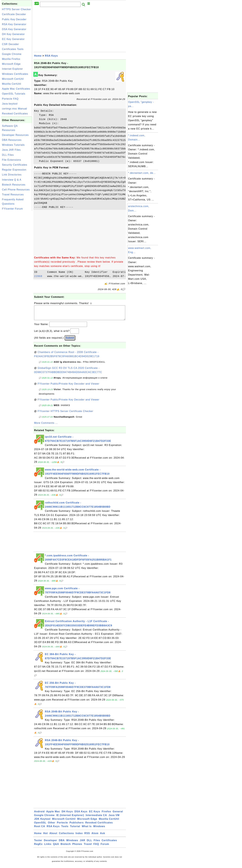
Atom (95, 836)
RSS (87, 836)
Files (97, 843)
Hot (46, 836)
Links (48, 847)
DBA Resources (12, 140)
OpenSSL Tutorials (14, 94)
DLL (89, 843)
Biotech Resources (14, 185)
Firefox (106, 815)
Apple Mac (53, 815)
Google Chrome (12, 54)
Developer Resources (15, 135)
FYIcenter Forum (12, 209)
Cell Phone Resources (16, 190)
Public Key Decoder (14, 19)
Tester (38, 843)
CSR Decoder (10, 44)
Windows (99, 829)
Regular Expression (14, 170)
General (118, 815)
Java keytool (10, 104)
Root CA (40, 829)
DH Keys (67, 815)
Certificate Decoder (14, 14)
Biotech (66, 847)
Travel (88, 847)
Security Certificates (15, 165)
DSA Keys (81, 815)
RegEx (38, 847)
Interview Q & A (12, 180)
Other (52, 826)
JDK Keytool (42, 822)
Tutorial (75, 829)
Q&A (56, 847)
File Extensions (12, 160)
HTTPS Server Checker (17, 9)
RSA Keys (51, 56)
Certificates (109, 843)
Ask (102, 836)
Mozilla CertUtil (12, 84)
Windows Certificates (15, 74)
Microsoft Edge (11, 64)
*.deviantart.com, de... (142, 173)
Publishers (77, 826)
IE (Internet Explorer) (70, 818)
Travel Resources (13, 195)
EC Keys (95, 815)
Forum (105, 847)
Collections (66, 836)
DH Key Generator (13, 34)
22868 (40, 276)
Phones (77, 847)
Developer (50, 843)
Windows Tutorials (13, 145)
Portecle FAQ (10, 99)
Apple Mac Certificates (16, 89)
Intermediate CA (96, 818)
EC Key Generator (13, 39)
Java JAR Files (11, 150)
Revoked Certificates (15, 114)
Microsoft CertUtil (13, 79)
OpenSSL (40, 826)
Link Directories (12, 175)
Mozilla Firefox (11, 59)
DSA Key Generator (14, 29)
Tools (65, 829)
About (53, 836)
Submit (70, 341)
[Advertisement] (17, 258)
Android (39, 815)
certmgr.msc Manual (15, 109)
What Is (87, 829)
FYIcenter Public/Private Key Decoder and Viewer (69, 387)
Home (38, 56)
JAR (82, 843)
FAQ (96, 847)
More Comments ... (46, 426)
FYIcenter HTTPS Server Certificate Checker (65, 414)
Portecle (62, 826)
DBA (62, 843)
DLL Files (8, 155)
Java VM (114, 818)
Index (79, 836)
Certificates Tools (13, 49)
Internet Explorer (12, 69)
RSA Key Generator (14, 24)
